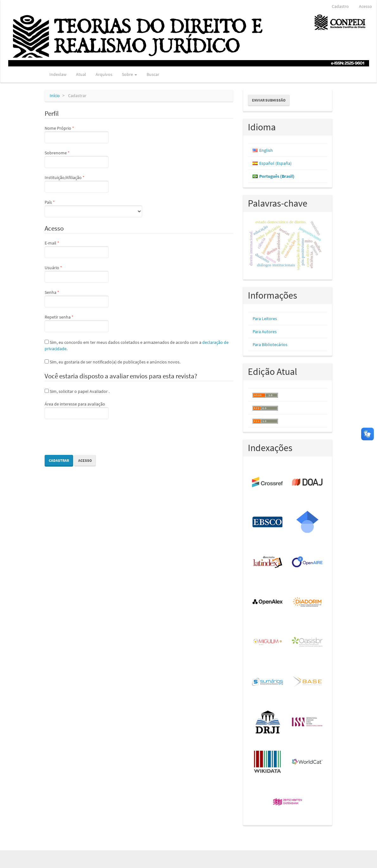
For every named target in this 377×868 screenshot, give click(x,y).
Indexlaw (58, 74)
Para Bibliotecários (270, 344)
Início (55, 96)
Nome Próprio (77, 134)
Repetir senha (77, 323)
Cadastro (340, 6)
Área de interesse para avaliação (77, 410)
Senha (77, 298)
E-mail (77, 249)
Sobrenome (77, 159)
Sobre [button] (129, 74)
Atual (81, 74)
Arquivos (104, 74)
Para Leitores (265, 319)
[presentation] (93, 438)
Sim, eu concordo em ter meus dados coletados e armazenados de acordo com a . (137, 345)
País (93, 208)
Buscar (153, 74)
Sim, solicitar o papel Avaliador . (77, 391)
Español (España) (275, 163)
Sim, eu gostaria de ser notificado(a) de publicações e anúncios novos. (113, 362)
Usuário (77, 274)
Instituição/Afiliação (77, 183)
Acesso (365, 6)
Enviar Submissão (269, 100)
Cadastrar (59, 460)
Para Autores (265, 332)
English (266, 150)
